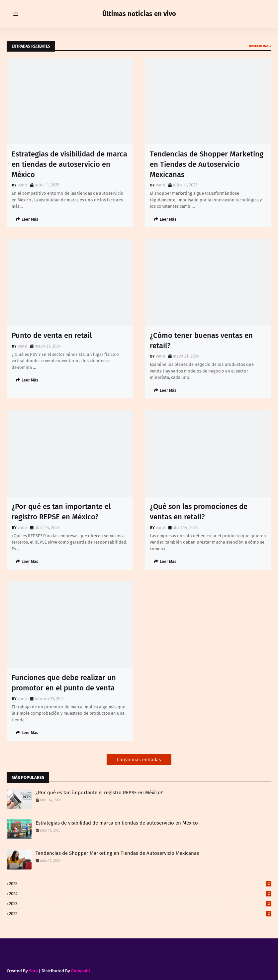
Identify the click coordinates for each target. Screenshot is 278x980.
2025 (140, 884)
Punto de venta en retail (52, 335)
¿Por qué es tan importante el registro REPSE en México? (61, 512)
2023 (140, 904)
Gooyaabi (81, 971)
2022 (140, 914)
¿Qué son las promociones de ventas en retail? (199, 512)
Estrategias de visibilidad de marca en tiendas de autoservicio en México (69, 164)
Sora (33, 971)
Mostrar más (259, 46)
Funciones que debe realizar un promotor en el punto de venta (64, 683)
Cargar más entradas (139, 760)
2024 (140, 894)
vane (22, 185)
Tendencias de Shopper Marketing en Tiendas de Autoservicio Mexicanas (207, 164)
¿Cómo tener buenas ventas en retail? (201, 341)
